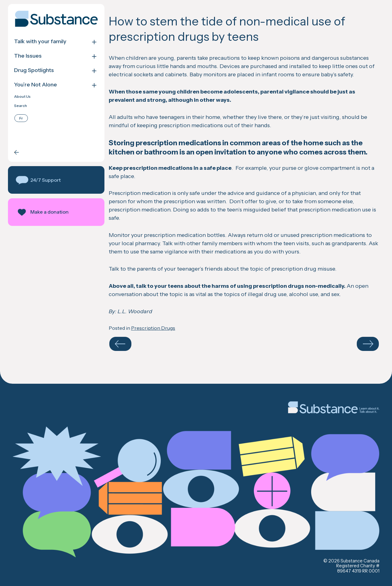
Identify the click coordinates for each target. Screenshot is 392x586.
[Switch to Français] (21, 118)
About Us (22, 97)
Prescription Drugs (153, 328)
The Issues (28, 56)
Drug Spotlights (34, 70)
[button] (56, 180)
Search (21, 106)
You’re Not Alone (36, 85)
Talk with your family (40, 42)
